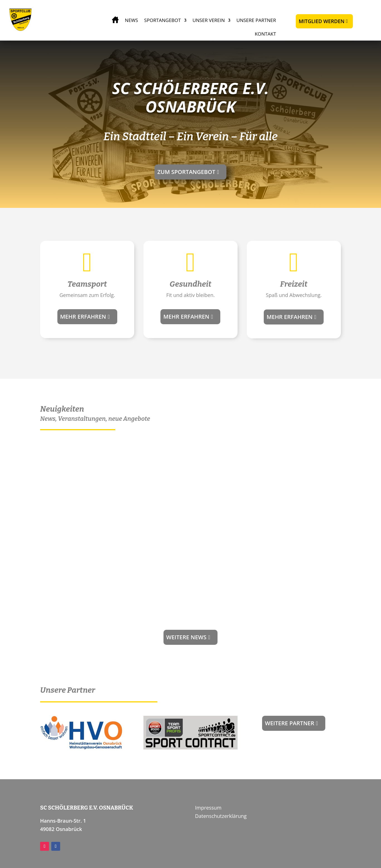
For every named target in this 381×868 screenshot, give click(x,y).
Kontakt (265, 34)
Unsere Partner (256, 20)
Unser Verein (209, 20)
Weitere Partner (290, 723)
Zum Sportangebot (186, 172)
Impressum (208, 808)
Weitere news (186, 637)
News (131, 20)
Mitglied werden (321, 21)
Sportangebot (163, 20)
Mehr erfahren (83, 317)
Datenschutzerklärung (221, 816)
